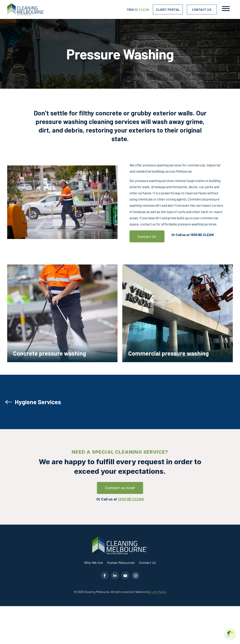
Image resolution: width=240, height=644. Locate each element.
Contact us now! (120, 488)
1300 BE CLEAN (202, 235)
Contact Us (202, 9)
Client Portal (168, 9)
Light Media (158, 592)
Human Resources (121, 562)
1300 (138, 9)
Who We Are (94, 562)
